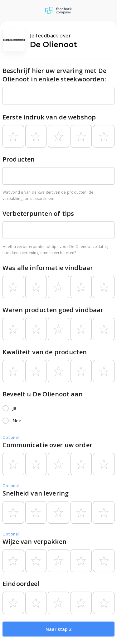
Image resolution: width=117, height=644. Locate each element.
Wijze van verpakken (34, 542)
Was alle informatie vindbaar (48, 268)
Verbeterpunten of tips (38, 213)
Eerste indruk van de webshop (49, 117)
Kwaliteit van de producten (45, 352)
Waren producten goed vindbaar (53, 310)
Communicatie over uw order (47, 445)
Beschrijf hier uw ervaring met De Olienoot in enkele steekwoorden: (54, 75)
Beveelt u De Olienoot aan (43, 394)
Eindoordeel (21, 584)
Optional (11, 437)
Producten (19, 159)
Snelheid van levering (36, 493)
